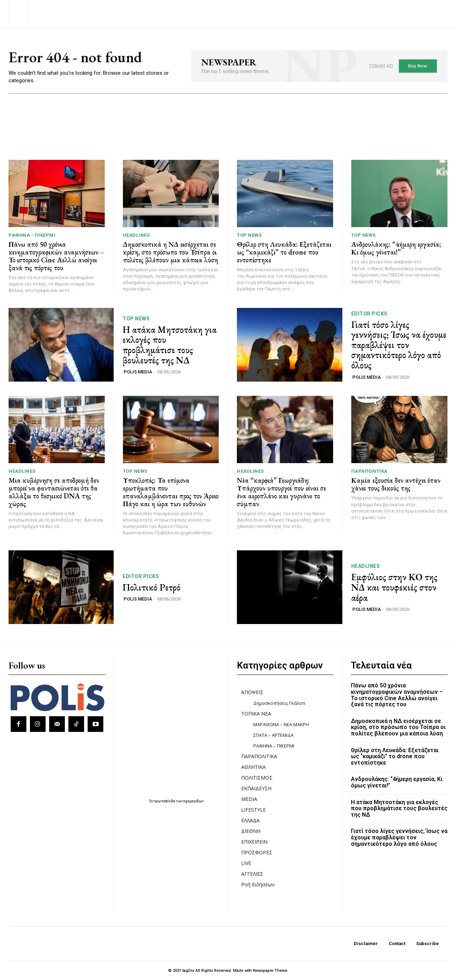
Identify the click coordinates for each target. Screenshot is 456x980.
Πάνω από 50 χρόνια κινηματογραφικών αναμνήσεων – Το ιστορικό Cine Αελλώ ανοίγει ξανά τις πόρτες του (56, 256)
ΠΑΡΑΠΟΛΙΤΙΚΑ (369, 471)
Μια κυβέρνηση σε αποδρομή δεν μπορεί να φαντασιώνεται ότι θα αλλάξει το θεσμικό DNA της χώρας (54, 492)
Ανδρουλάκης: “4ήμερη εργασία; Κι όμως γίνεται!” (396, 248)
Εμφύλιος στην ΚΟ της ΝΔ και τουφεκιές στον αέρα (394, 587)
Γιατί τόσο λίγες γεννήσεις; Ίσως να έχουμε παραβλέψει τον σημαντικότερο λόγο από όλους (399, 345)
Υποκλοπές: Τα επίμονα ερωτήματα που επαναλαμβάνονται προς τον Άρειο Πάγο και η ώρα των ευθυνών (171, 492)
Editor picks (369, 314)
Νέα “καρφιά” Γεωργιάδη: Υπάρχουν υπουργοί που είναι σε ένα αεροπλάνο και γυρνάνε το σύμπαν (281, 492)
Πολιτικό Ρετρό (152, 587)
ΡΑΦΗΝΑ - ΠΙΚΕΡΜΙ (32, 235)
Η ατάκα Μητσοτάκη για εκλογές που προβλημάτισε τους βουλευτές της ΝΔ (170, 345)
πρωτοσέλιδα (165, 801)
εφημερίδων (194, 801)
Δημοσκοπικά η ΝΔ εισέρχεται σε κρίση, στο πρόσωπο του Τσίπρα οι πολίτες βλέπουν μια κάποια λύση (170, 252)
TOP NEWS (249, 235)
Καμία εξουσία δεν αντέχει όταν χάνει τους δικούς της (396, 484)
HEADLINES (136, 235)
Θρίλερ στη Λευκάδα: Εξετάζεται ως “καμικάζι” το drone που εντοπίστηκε (284, 252)
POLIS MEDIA (138, 372)
